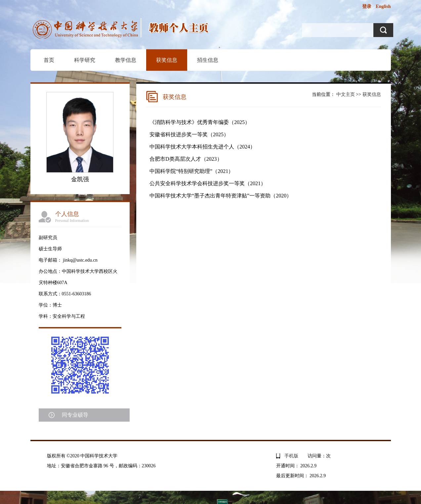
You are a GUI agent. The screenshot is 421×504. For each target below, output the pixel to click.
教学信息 (126, 60)
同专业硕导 (75, 415)
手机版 (291, 456)
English (383, 6)
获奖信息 (167, 60)
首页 (49, 60)
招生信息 (208, 60)
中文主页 (346, 94)
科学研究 (85, 60)
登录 (367, 6)
